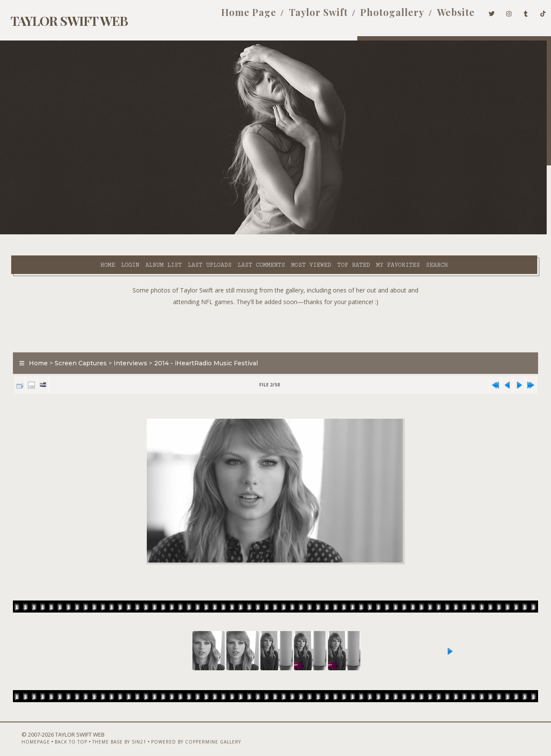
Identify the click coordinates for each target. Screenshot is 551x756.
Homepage (20, 733)
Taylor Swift (305, 16)
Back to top (55, 733)
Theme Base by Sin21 (103, 733)
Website (442, 16)
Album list (91, 233)
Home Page (235, 16)
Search (364, 233)
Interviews (125, 342)
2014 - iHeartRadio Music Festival (201, 342)
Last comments (188, 233)
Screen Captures (76, 342)
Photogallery (379, 16)
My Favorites (325, 233)
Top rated (281, 233)
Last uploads (136, 233)
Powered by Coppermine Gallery (180, 733)
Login (57, 233)
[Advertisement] (275, 306)
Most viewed (238, 233)
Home (34, 233)
